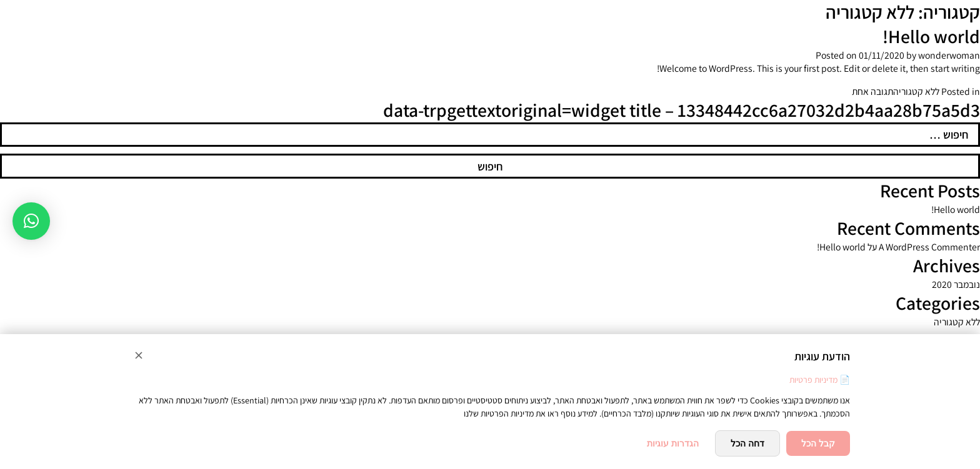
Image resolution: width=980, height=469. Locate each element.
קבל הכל (818, 443)
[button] (31, 221)
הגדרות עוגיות (673, 443)
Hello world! (931, 37)
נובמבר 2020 (956, 284)
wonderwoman (949, 55)
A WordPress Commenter (929, 247)
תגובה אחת (872, 91)
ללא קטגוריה (916, 91)
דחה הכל (747, 443)
